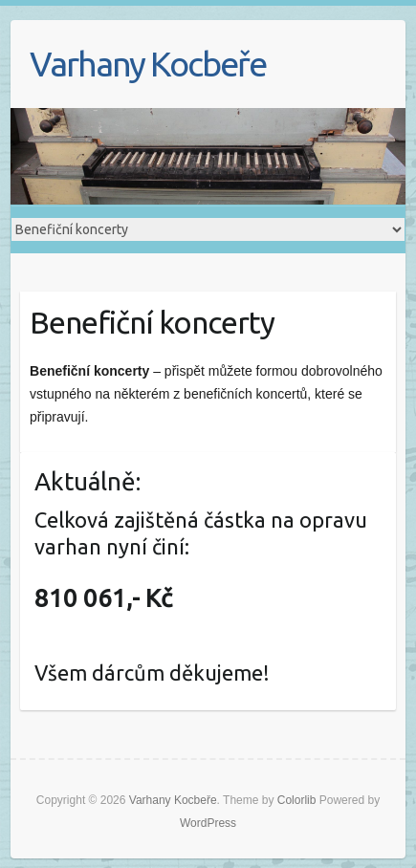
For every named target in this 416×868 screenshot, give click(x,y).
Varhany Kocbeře (148, 64)
